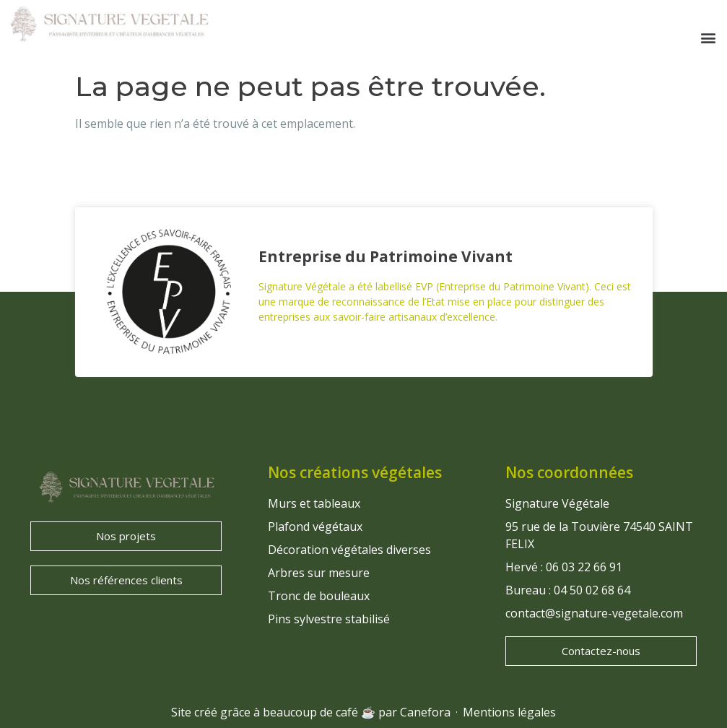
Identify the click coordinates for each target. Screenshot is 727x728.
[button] (708, 38)
